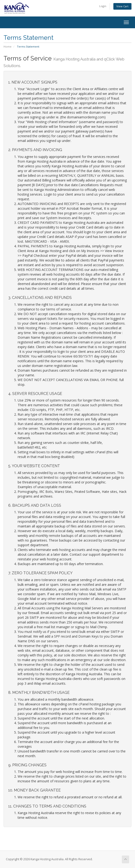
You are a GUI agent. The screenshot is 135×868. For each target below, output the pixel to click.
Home (8, 46)
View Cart (122, 6)
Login (103, 6)
